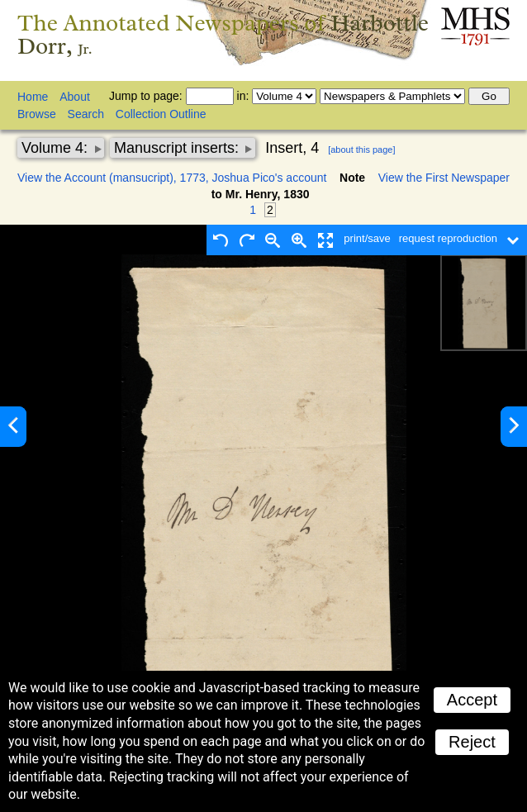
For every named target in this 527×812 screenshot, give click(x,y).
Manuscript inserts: (178, 148)
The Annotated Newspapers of (223, 34)
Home (33, 97)
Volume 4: (57, 148)
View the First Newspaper (444, 178)
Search (86, 114)
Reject (472, 742)
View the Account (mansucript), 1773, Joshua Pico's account (172, 178)
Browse (37, 114)
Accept (472, 700)
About (75, 97)
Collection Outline (161, 114)
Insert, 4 (292, 148)
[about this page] (361, 150)
